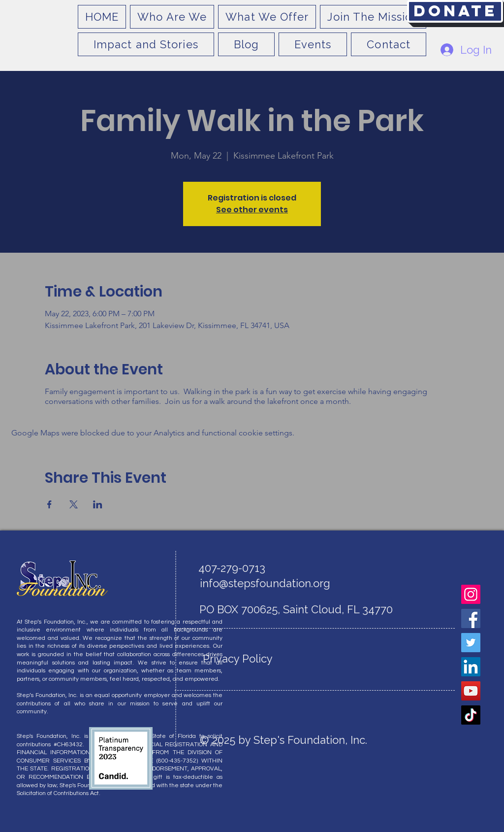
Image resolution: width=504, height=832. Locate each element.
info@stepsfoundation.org (265, 583)
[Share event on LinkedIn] (98, 504)
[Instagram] (471, 594)
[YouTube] (471, 691)
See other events (252, 210)
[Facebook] (471, 618)
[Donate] (455, 11)
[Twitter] (471, 643)
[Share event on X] (74, 504)
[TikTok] (471, 715)
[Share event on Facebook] (49, 504)
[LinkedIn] (471, 667)
